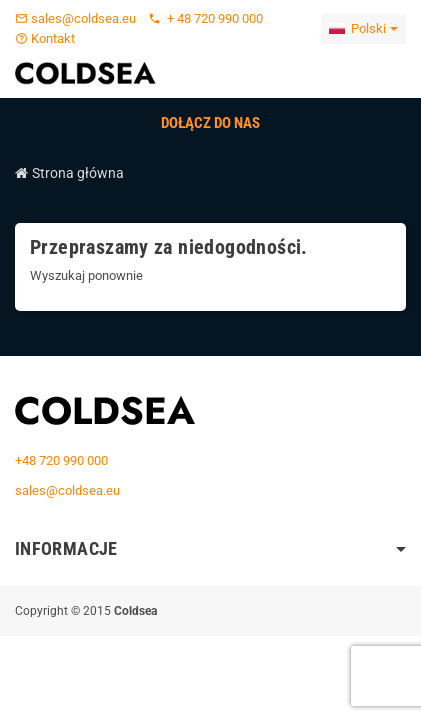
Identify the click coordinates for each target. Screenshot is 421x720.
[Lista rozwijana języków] (363, 29)
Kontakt (45, 38)
